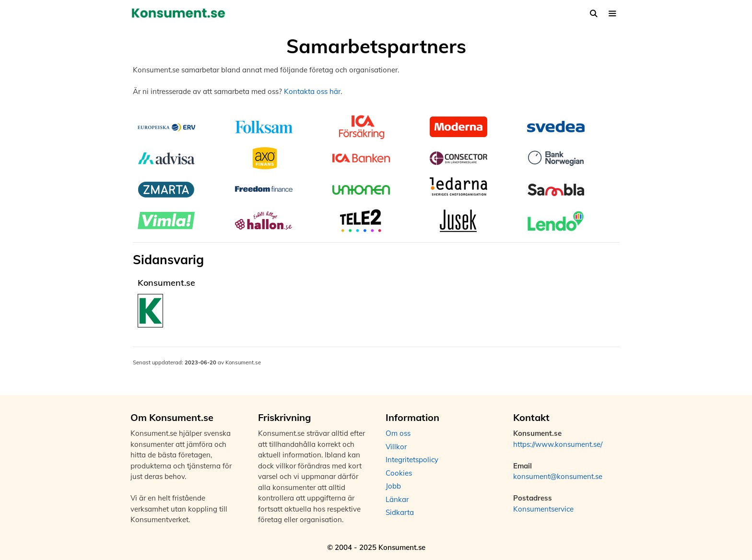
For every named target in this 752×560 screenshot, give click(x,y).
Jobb (393, 486)
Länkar (397, 499)
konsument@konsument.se (558, 476)
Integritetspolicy (412, 460)
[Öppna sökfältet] (593, 14)
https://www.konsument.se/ (558, 444)
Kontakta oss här (312, 91)
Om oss (398, 433)
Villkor (396, 447)
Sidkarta (400, 512)
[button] (612, 14)
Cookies (399, 473)
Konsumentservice (543, 509)
